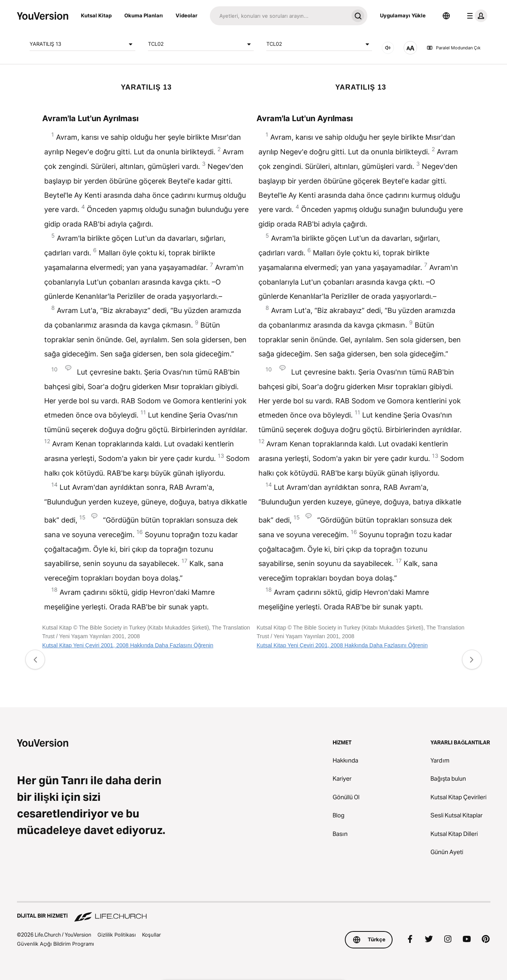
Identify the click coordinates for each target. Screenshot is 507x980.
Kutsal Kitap (96, 15)
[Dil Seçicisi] (446, 16)
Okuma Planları (144, 15)
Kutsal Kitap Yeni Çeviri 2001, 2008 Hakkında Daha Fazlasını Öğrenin (128, 645)
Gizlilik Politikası (117, 935)
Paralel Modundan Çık (454, 48)
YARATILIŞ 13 (82, 44)
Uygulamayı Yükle (403, 15)
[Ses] (388, 48)
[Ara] (279, 16)
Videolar (186, 15)
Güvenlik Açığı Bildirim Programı (55, 944)
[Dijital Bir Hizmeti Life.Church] (254, 912)
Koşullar (152, 935)
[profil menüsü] (475, 16)
